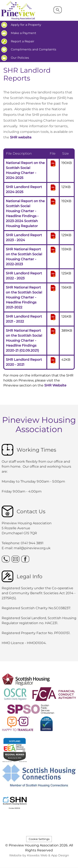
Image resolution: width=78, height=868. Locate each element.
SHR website (21, 137)
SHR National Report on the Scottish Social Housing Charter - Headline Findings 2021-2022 (24, 297)
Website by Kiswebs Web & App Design (39, 855)
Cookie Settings (39, 839)
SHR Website (55, 385)
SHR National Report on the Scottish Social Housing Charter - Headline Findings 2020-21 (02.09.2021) (24, 340)
